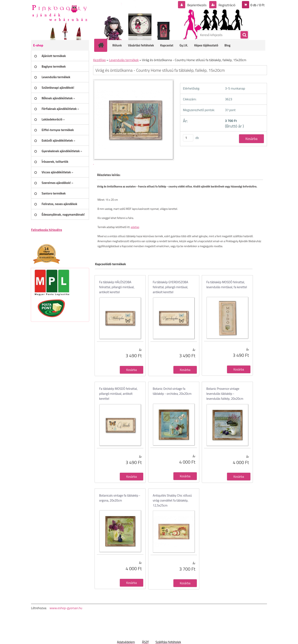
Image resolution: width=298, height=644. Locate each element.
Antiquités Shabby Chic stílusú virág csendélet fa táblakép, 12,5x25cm (172, 500)
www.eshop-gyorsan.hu (66, 608)
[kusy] (188, 138)
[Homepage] (103, 45)
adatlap (135, 227)
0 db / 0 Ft (257, 5)
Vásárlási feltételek (141, 45)
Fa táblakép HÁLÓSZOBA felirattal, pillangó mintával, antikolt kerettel (117, 287)
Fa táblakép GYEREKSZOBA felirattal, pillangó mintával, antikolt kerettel (170, 287)
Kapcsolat (167, 45)
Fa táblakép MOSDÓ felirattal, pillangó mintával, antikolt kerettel (118, 394)
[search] (244, 35)
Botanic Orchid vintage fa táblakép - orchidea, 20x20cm (172, 391)
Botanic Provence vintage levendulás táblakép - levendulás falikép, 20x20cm (225, 394)
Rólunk (117, 45)
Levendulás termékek (124, 60)
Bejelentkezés (197, 5)
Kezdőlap (99, 60)
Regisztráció (227, 5)
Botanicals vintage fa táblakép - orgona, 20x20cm (120, 498)
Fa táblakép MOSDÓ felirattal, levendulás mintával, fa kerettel (227, 285)
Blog (227, 45)
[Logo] (59, 13)
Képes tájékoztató (206, 45)
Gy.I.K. (184, 45)
